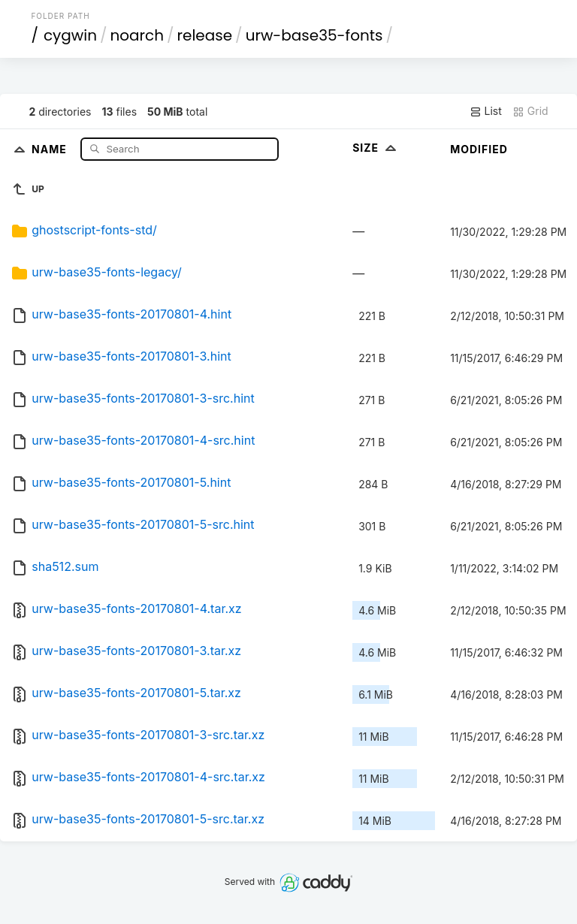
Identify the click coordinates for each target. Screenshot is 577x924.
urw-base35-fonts (314, 35)
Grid (530, 111)
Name (51, 148)
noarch (137, 35)
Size (376, 148)
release (205, 35)
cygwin (70, 35)
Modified (479, 149)
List (486, 111)
